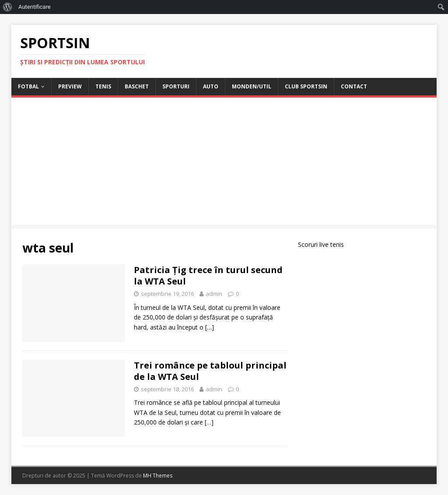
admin (214, 294)
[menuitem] (8, 7)
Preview (70, 86)
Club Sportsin (306, 86)
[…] (210, 327)
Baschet (137, 86)
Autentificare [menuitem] (35, 7)
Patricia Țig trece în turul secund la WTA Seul (208, 276)
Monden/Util (252, 86)
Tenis (103, 86)
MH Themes (158, 476)
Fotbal (28, 86)
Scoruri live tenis (321, 244)
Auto (211, 86)
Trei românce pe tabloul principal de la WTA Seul (210, 371)
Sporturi (176, 86)
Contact (354, 86)
